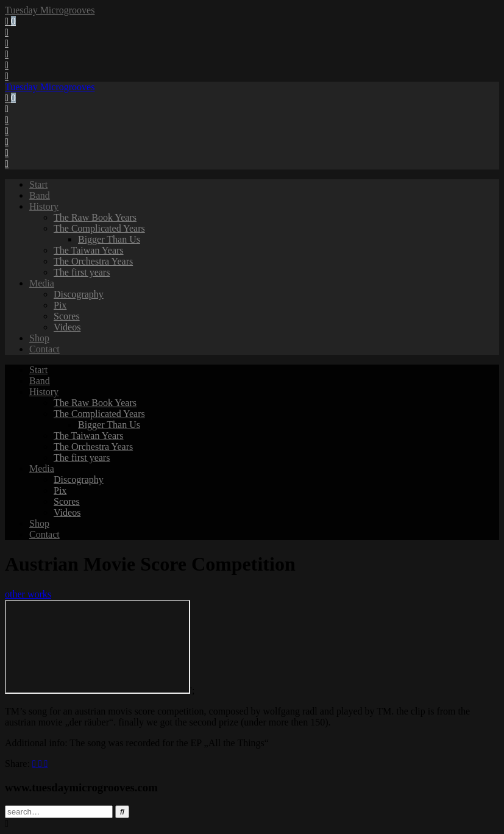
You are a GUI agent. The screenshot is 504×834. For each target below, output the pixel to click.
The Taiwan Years (89, 250)
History (44, 206)
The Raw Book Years (95, 217)
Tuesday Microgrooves (50, 10)
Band (40, 195)
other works (28, 594)
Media (42, 283)
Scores (67, 316)
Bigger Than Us (109, 239)
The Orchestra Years (93, 261)
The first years (82, 272)
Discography (79, 294)
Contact (44, 349)
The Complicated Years (99, 228)
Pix (60, 305)
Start (38, 184)
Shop (39, 338)
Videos (67, 327)
